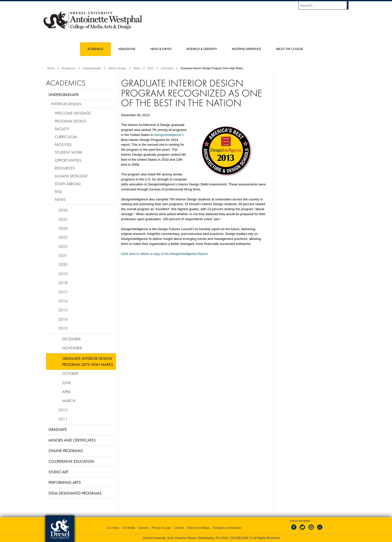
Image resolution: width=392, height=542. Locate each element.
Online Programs (66, 451)
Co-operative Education (71, 461)
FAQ (58, 191)
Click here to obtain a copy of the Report (164, 254)
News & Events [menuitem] (161, 49)
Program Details (71, 121)
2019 (63, 274)
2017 (63, 292)
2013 (150, 68)
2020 (63, 264)
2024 (63, 228)
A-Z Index (113, 528)
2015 (63, 310)
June (67, 383)
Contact (179, 528)
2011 (63, 419)
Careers (143, 528)
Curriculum (66, 137)
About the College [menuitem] (289, 49)
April (67, 392)
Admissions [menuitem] (127, 49)
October (70, 373)
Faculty (62, 129)
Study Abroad (68, 184)
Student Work (68, 152)
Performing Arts (65, 482)
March (69, 401)
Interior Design (117, 68)
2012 (63, 410)
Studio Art (58, 472)
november (167, 68)
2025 (63, 219)
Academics (69, 68)
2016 (63, 301)
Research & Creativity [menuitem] (202, 49)
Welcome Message (73, 113)
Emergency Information (227, 528)
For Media (129, 528)
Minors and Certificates (72, 440)
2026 (63, 210)
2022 (63, 246)
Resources (65, 168)
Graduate (58, 429)
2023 (63, 237)
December (71, 339)
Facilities (63, 144)
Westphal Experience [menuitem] (246, 49)
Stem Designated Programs (75, 493)
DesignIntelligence (168, 135)
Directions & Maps (198, 528)
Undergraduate (92, 68)
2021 (63, 255)
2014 (63, 319)
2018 (63, 283)
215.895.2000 (239, 538)
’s (182, 135)
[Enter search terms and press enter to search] (326, 5)
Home (51, 68)
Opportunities (68, 160)
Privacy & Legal (161, 528)
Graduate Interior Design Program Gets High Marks (88, 361)
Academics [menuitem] (95, 49)
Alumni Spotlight (71, 176)
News (137, 68)
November (72, 348)
